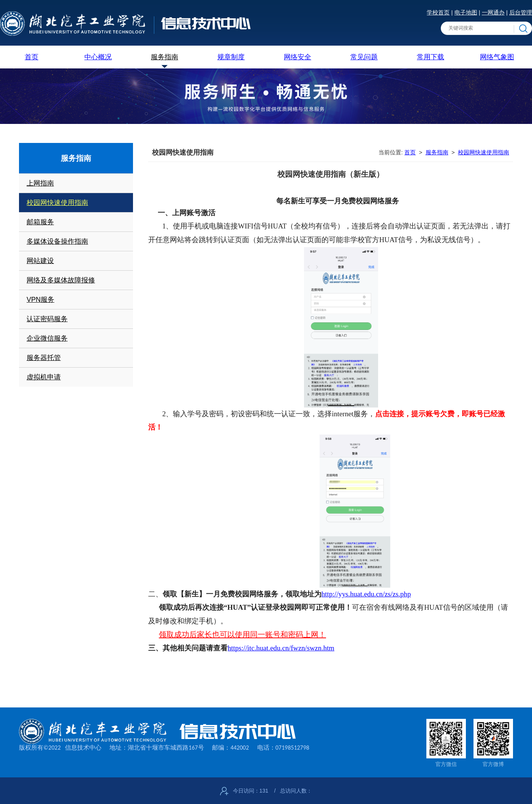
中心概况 (98, 57)
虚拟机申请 (44, 377)
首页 (32, 57)
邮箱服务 (40, 222)
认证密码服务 (47, 319)
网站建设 (40, 261)
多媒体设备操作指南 (57, 241)
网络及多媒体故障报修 (61, 280)
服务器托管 (44, 358)
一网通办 (493, 12)
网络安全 (298, 57)
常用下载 (431, 57)
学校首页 (438, 12)
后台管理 (521, 12)
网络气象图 (497, 57)
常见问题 (364, 57)
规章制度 (231, 57)
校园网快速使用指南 (57, 203)
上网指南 (40, 183)
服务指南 (165, 57)
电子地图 (466, 12)
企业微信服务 (47, 338)
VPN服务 (40, 300)
